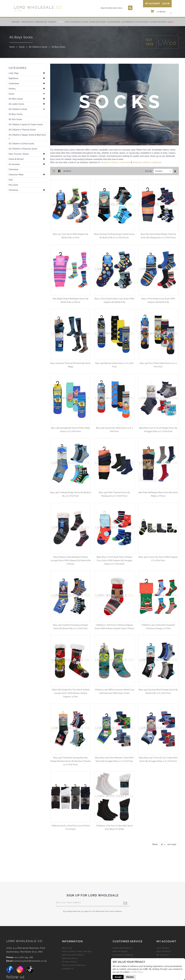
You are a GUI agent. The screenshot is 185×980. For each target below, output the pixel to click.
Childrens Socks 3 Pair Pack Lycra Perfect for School (71, 827)
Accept (118, 977)
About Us (67, 948)
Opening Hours (70, 958)
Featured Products (123, 948)
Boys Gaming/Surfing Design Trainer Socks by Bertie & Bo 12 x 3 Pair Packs (114, 236)
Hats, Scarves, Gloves (19, 155)
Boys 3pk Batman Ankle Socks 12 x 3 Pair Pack (114, 365)
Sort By (148, 171)
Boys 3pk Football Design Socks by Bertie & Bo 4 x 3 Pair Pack (71, 494)
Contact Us (68, 969)
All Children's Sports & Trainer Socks (26, 125)
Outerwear (14, 170)
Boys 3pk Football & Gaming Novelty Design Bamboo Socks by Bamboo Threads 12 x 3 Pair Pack (71, 761)
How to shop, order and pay (77, 951)
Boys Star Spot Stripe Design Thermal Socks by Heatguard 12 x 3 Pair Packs (158, 236)
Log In (166, 4)
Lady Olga (14, 74)
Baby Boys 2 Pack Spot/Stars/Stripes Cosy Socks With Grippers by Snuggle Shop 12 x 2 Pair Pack (114, 560)
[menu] (93, 22)
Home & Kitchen (16, 160)
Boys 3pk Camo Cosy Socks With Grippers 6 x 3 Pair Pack (158, 559)
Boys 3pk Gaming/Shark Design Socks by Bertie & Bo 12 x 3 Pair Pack (158, 691)
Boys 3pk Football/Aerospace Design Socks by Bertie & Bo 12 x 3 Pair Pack (71, 627)
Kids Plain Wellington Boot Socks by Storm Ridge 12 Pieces (158, 494)
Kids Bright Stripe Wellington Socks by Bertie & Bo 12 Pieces (71, 300)
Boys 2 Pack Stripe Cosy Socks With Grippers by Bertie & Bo (158, 300)
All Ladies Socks (16, 105)
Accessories (14, 165)
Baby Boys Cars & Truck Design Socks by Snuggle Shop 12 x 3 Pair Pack (158, 430)
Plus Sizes (13, 186)
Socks (22, 47)
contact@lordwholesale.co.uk (30, 961)
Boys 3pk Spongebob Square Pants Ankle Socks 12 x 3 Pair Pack (71, 430)
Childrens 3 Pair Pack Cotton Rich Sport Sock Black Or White (114, 827)
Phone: (10, 957)
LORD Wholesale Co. (25, 941)
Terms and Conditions (74, 965)
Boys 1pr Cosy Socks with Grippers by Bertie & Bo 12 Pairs (71, 236)
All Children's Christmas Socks (23, 150)
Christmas (13, 191)
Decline (130, 977)
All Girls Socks (15, 120)
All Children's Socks (38, 47)
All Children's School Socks (21, 144)
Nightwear (14, 79)
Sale (11, 181)
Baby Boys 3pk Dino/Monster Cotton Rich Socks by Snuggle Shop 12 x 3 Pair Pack (114, 759)
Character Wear (16, 175)
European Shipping (123, 955)
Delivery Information (73, 955)
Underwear (14, 84)
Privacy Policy (70, 962)
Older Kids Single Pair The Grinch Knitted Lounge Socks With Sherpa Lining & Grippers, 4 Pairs (71, 693)
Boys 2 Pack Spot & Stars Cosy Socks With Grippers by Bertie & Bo (114, 300)
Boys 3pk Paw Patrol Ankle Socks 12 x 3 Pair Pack (158, 365)
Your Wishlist (164, 951)
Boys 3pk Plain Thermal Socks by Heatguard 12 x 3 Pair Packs (114, 494)
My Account (153, 4)
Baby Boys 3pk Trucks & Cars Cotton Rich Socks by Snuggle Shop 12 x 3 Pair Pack (158, 759)
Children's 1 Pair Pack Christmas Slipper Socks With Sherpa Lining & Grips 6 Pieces (114, 627)
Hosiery (12, 90)
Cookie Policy (137, 972)
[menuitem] (27, 22)
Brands (16, 22)
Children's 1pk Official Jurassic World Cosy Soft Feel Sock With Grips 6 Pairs (114, 691)
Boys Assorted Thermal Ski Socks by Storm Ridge (71, 365)
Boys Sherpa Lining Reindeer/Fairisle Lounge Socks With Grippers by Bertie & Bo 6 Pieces (71, 560)
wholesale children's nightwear (147, 162)
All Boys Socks (16, 115)
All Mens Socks (16, 100)
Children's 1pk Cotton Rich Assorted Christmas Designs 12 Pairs (158, 627)
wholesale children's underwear (115, 162)
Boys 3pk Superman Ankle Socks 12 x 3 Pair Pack (114, 430)
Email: (10, 961)
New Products (120, 951)
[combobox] (115, 8)
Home (12, 47)
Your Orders (163, 948)
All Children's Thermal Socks (22, 131)
